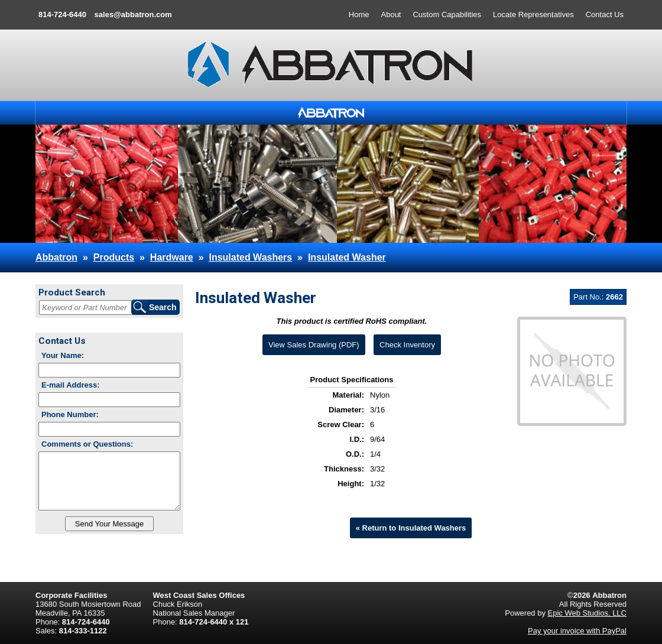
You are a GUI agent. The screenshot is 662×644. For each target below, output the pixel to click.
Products (114, 257)
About (391, 14)
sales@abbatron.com (133, 14)
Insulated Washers (250, 257)
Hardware (172, 257)
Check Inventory (407, 345)
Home (359, 14)
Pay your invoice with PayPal (577, 631)
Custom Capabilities (447, 14)
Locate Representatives (533, 14)
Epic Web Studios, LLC (587, 613)
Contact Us (605, 14)
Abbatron (56, 257)
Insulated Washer (347, 257)
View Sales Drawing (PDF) (314, 345)
